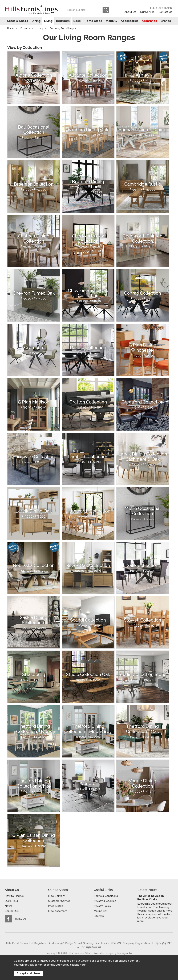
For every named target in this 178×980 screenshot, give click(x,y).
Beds (77, 21)
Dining (37, 21)
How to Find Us (14, 896)
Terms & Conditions (106, 896)
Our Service (147, 12)
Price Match (56, 906)
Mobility (111, 21)
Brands (164, 21)
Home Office (93, 21)
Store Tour (11, 901)
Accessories (129, 21)
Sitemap (99, 916)
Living (49, 21)
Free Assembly (57, 911)
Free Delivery (56, 896)
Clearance (148, 21)
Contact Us (165, 12)
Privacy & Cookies (105, 901)
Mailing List (101, 911)
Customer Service (59, 901)
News (8, 906)
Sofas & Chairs (19, 21)
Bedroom (63, 21)
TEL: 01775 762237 (161, 8)
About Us (130, 12)
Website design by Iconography (113, 953)
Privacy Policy (102, 906)
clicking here (78, 965)
